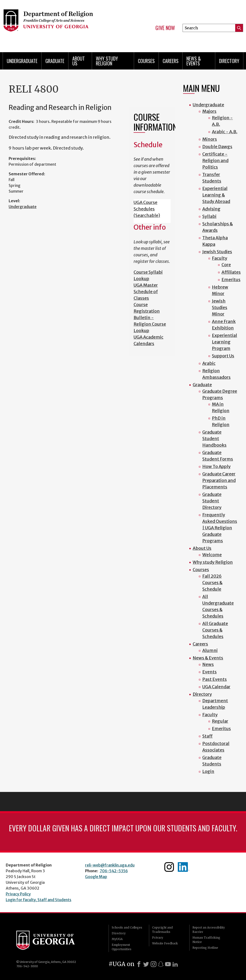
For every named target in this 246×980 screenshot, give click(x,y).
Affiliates (231, 272)
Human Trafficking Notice (206, 940)
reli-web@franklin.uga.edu (110, 865)
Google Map (96, 877)
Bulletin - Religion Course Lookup (150, 324)
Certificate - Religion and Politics (215, 161)
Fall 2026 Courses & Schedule (212, 583)
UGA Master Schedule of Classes (146, 292)
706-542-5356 (114, 871)
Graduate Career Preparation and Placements (219, 480)
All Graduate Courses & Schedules (215, 630)
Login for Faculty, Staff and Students (39, 900)
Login (208, 771)
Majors (209, 111)
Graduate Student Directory (212, 501)
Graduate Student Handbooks (214, 439)
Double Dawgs (217, 147)
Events (209, 672)
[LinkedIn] (175, 964)
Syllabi (209, 216)
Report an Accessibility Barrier (209, 930)
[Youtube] (168, 964)
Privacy (158, 938)
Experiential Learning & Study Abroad (216, 195)
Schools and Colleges (127, 927)
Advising (211, 209)
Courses (146, 61)
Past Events (215, 679)
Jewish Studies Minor (220, 307)
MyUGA (117, 939)
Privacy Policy (18, 894)
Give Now (165, 28)
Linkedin (184, 867)
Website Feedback (165, 943)
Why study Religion (107, 61)
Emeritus (231, 280)
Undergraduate (22, 61)
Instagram (169, 867)
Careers (171, 61)
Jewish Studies (217, 252)
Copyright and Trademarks (162, 930)
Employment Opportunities (122, 947)
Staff (207, 736)
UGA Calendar (216, 687)
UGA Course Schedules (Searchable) (147, 209)
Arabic (209, 363)
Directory (229, 61)
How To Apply (216, 466)
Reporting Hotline (205, 948)
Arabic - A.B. (225, 132)
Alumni (210, 650)
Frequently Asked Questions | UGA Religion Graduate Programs (220, 528)
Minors (210, 139)
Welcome (212, 555)
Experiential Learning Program (224, 342)
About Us (79, 61)
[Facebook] (139, 964)
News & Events (194, 61)
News (208, 664)
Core (226, 265)
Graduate (55, 61)
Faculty (220, 258)
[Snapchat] (161, 964)
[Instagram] (154, 964)
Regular (220, 721)
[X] (146, 964)
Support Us (223, 356)
